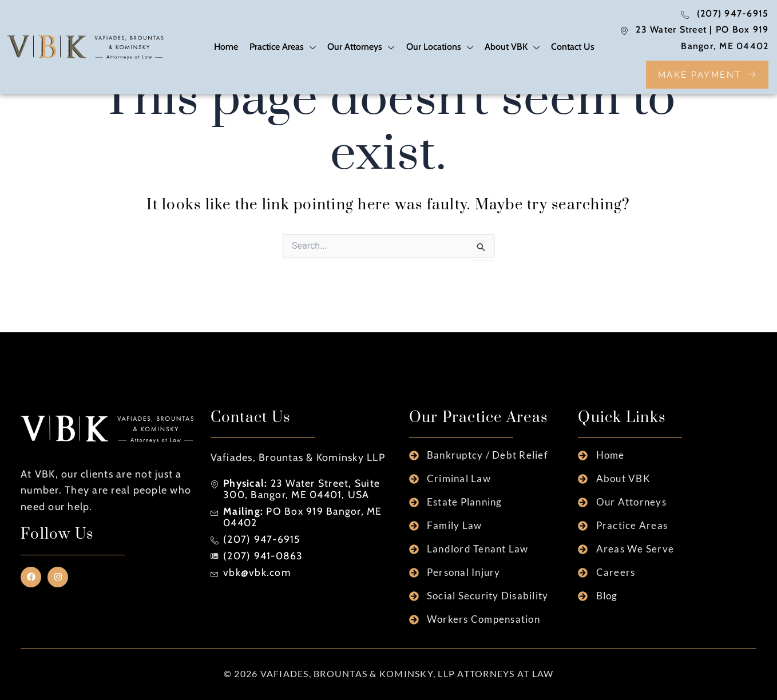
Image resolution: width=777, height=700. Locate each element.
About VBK (512, 49)
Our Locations (440, 49)
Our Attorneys (361, 49)
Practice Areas (283, 49)
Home (227, 47)
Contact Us (573, 47)
